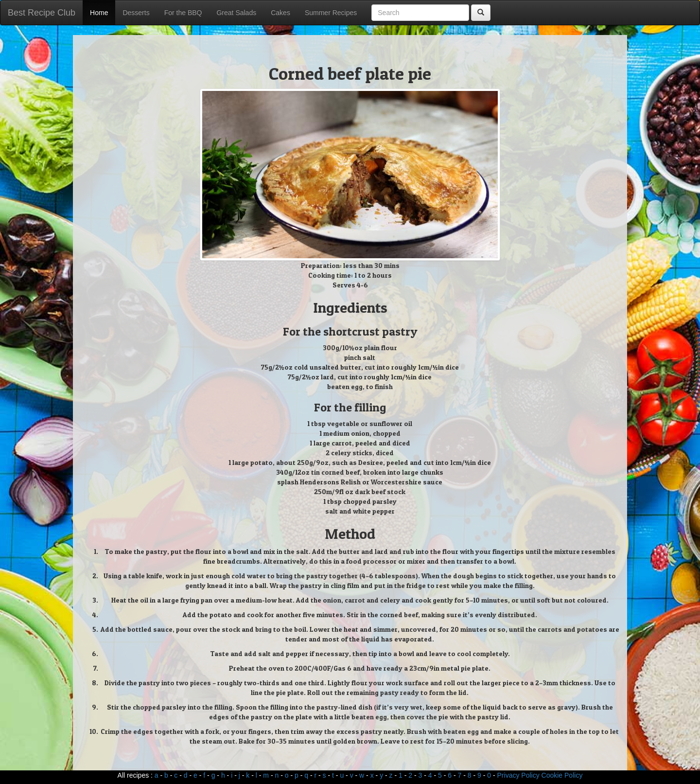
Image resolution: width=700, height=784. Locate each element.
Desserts (136, 13)
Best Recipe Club (42, 13)
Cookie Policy (562, 775)
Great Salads (236, 13)
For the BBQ (183, 13)
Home (99, 13)
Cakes (280, 13)
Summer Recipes (331, 13)
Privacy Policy (518, 775)
